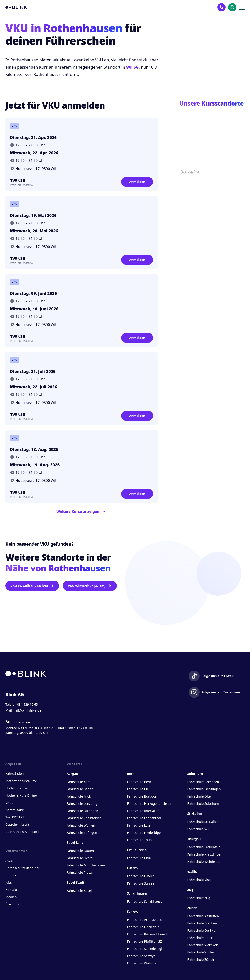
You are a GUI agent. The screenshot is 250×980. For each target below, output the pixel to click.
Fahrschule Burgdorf (142, 796)
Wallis (192, 872)
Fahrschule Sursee (141, 883)
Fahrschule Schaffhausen (146, 901)
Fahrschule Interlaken (143, 811)
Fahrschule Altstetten (203, 916)
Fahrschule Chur (139, 858)
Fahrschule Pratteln (81, 872)
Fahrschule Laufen (80, 851)
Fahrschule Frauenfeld (204, 847)
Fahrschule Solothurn (203, 804)
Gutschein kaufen (18, 824)
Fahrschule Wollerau (142, 963)
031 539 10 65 (28, 704)
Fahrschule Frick (79, 796)
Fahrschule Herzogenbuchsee (149, 804)
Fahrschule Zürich (201, 959)
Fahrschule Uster (200, 938)
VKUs (9, 803)
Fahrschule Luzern (141, 876)
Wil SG (133, 67)
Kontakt (11, 890)
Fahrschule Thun (139, 840)
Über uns (12, 904)
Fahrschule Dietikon (202, 923)
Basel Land (75, 843)
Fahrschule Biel (138, 789)
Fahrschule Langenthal (144, 818)
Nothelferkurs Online (21, 795)
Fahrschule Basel (79, 891)
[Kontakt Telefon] (221, 7)
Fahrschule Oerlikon (202, 930)
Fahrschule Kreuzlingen (205, 854)
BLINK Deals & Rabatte (22, 832)
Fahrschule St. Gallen (203, 822)
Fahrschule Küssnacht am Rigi (149, 934)
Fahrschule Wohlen (81, 825)
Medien (11, 897)
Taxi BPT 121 (15, 817)
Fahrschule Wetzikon (203, 945)
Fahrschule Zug (199, 898)
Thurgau (194, 839)
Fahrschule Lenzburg (82, 804)
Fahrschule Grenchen (203, 782)
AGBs (9, 861)
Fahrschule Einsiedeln (143, 927)
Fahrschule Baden (80, 789)
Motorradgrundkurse (21, 781)
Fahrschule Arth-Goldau (145, 920)
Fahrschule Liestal (80, 858)
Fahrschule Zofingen (82, 833)
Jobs (9, 882)
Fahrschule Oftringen (82, 811)
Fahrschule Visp (199, 880)
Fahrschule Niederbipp (144, 833)
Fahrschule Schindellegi (144, 949)
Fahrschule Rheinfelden (84, 818)
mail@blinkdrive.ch (27, 710)
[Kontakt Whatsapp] (232, 7)
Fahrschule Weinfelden (204, 862)
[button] (212, 140)
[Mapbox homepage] (191, 172)
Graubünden (137, 850)
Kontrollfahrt (15, 810)
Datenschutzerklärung (22, 868)
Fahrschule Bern (139, 782)
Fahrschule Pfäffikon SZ (144, 941)
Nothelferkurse (17, 788)
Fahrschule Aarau (80, 782)
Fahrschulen (15, 774)
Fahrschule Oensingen (204, 789)
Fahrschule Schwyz (141, 956)
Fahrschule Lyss (139, 825)
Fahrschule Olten (200, 796)
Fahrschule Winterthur (204, 952)
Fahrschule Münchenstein (86, 865)
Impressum (14, 875)
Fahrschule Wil (198, 829)
